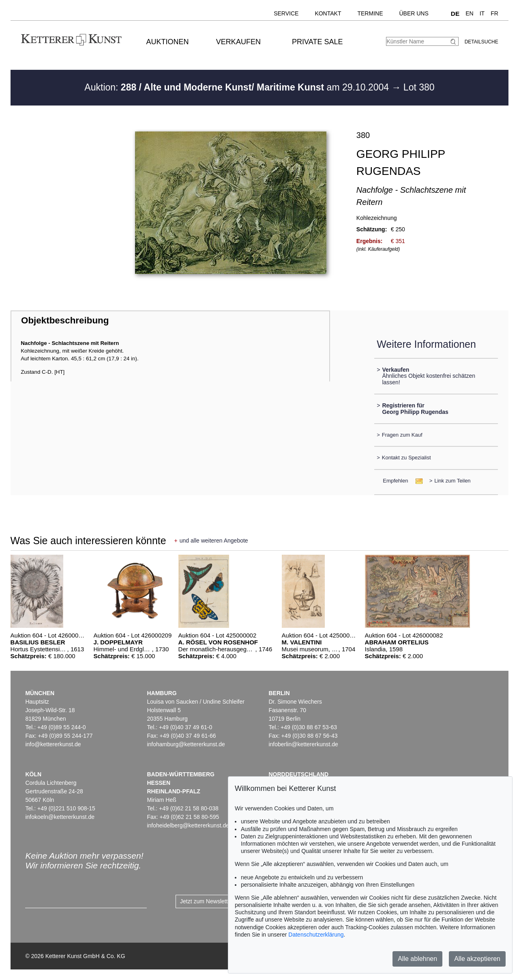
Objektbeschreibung (65, 320)
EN (469, 13)
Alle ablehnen (417, 959)
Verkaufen (238, 42)
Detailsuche (481, 42)
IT (482, 13)
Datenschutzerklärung (316, 935)
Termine (370, 13)
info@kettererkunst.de (53, 744)
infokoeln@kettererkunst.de (60, 817)
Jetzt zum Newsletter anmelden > (222, 901)
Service (286, 13)
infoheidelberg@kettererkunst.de (188, 825)
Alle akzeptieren (477, 959)
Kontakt (328, 13)
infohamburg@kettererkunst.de (186, 744)
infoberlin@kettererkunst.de (303, 744)
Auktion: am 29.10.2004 (238, 87)
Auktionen (168, 42)
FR (494, 13)
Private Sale (317, 42)
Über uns (414, 13)
